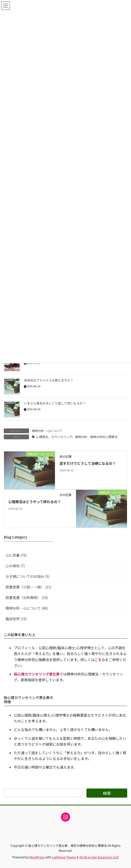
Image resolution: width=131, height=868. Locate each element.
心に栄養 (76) (16, 555)
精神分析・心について (47, 431)
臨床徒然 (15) (16, 619)
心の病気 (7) (15, 566)
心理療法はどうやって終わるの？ (35, 502)
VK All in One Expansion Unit (99, 857)
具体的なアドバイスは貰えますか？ (49, 380)
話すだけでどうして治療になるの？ (88, 463)
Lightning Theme (64, 857)
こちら (100, 660)
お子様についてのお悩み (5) (27, 576)
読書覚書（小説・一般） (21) (28, 587)
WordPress (37, 857)
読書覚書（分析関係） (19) (27, 598)
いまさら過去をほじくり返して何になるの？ (55, 403)
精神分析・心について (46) (27, 608)
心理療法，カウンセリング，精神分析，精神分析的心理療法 (77, 437)
